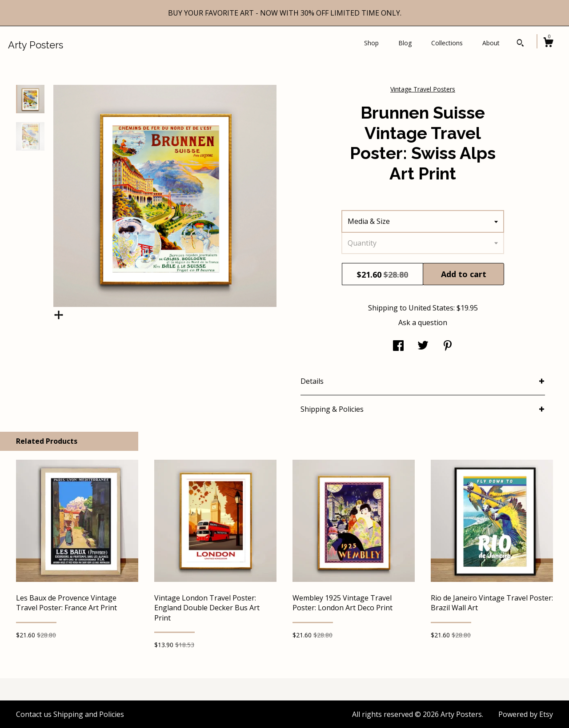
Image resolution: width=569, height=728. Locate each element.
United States (431, 308)
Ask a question (423, 322)
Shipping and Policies (89, 714)
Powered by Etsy (526, 714)
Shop (371, 43)
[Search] (520, 44)
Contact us (34, 714)
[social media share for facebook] (398, 346)
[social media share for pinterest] (448, 346)
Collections (447, 43)
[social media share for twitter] (423, 346)
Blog (405, 43)
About (491, 43)
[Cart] (548, 43)
